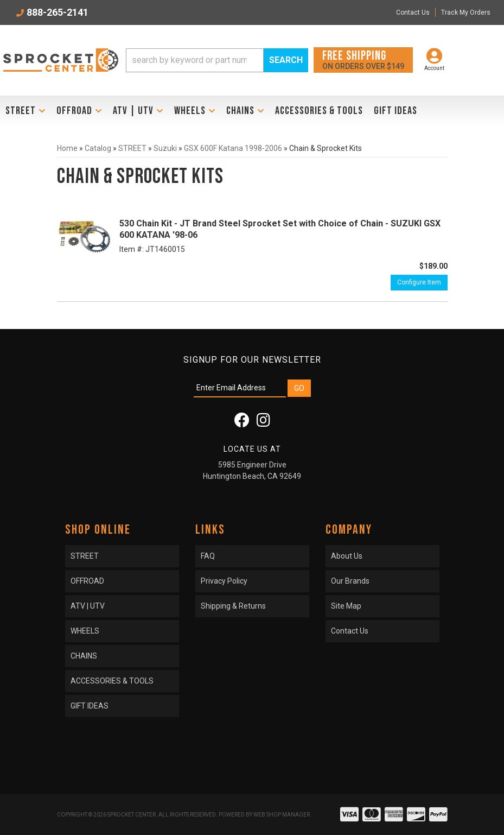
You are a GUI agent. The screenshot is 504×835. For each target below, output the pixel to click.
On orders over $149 (363, 59)
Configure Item (419, 282)
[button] (217, 60)
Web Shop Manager (282, 815)
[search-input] (195, 60)
